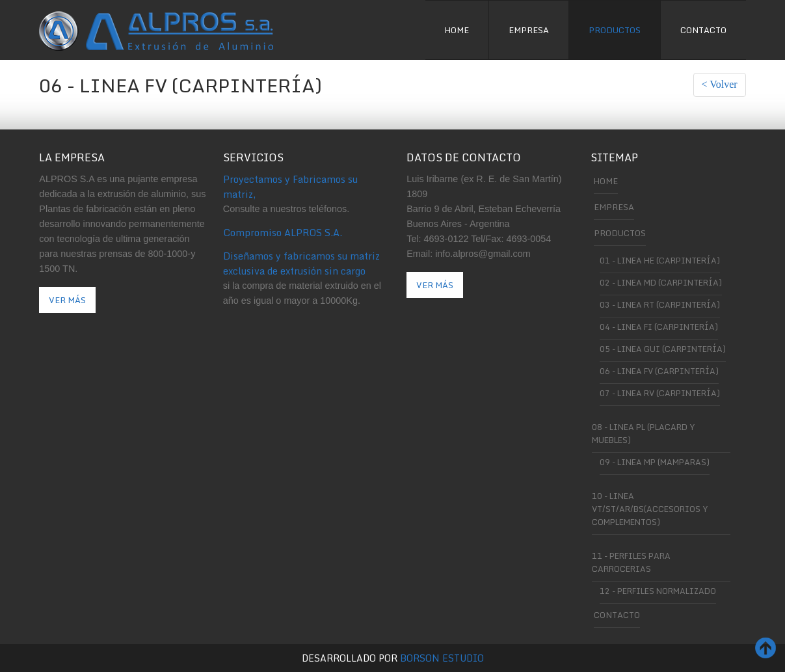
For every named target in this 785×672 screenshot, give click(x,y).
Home (457, 30)
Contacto (703, 30)
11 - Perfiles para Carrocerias (631, 562)
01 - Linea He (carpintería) (660, 260)
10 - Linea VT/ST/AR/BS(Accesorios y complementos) (650, 509)
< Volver (720, 84)
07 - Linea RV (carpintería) (660, 393)
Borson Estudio (442, 658)
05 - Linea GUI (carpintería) (663, 349)
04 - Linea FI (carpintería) (659, 327)
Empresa (529, 30)
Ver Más (67, 300)
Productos (615, 30)
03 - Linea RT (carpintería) (660, 304)
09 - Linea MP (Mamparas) (655, 462)
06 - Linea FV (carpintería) (659, 371)
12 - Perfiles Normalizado (658, 591)
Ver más (435, 285)
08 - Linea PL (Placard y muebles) (643, 433)
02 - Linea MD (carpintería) (661, 282)
